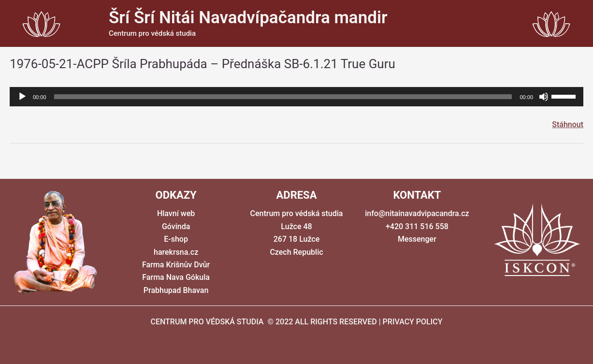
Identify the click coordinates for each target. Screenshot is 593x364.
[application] (296, 97)
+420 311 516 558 (417, 226)
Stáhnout (568, 124)
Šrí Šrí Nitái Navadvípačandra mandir (248, 18)
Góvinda (176, 226)
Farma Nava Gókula (176, 277)
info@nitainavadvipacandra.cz (417, 213)
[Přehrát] (22, 97)
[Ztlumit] (544, 97)
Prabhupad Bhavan (176, 290)
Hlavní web (176, 213)
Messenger (417, 239)
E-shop (176, 239)
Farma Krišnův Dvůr (176, 265)
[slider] (283, 97)
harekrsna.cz (176, 252)
